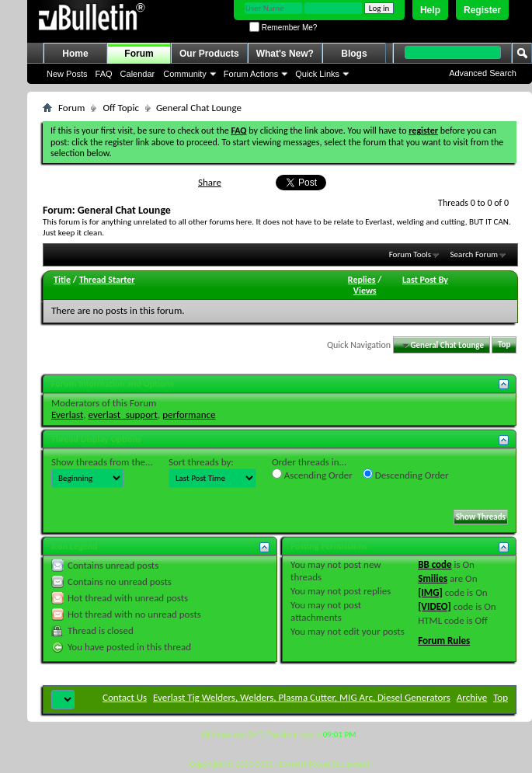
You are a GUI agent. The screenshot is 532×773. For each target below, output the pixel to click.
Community (185, 74)
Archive (472, 697)
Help (430, 10)
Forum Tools (410, 254)
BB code (435, 564)
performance (189, 414)
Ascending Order (312, 475)
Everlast (67, 414)
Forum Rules (444, 641)
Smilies (433, 578)
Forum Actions (251, 74)
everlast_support (123, 414)
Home (75, 54)
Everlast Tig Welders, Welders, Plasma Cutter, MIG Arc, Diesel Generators (302, 697)
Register (482, 10)
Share (210, 182)
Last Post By (425, 280)
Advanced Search (483, 73)
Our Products (209, 54)
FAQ (104, 74)
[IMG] (430, 592)
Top (504, 345)
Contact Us (125, 697)
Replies (362, 280)
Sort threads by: (201, 462)
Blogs (354, 54)
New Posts (67, 74)
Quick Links (317, 74)
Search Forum (475, 254)
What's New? (285, 54)
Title (62, 280)
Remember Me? (283, 28)
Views (365, 291)
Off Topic (120, 108)
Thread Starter (107, 280)
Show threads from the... (102, 462)
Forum (139, 54)
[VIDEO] (435, 606)
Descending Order (406, 475)
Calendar (138, 74)
